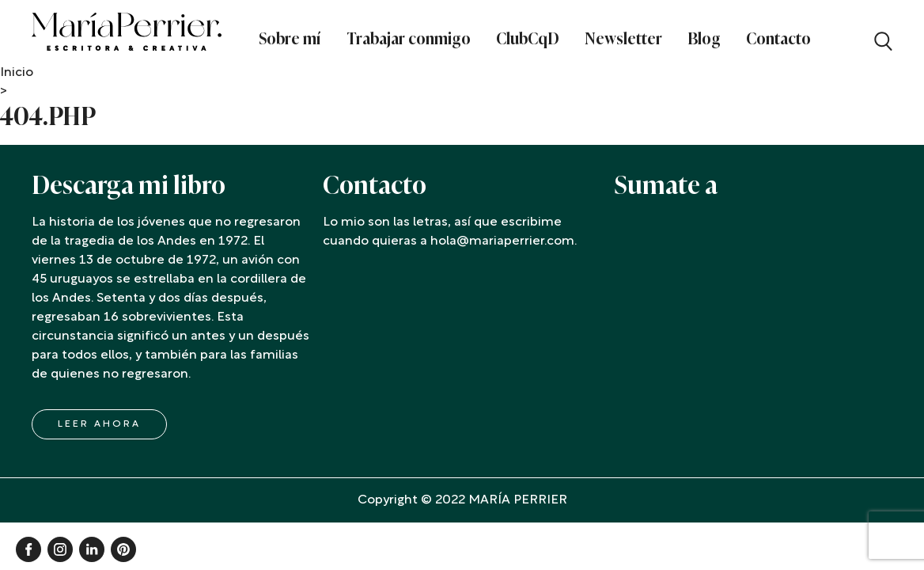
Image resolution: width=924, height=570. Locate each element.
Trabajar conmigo (409, 39)
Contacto (778, 39)
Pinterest (123, 549)
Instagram (60, 549)
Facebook (28, 549)
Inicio (17, 73)
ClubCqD (528, 39)
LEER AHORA (99, 424)
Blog (704, 39)
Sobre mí (290, 39)
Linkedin (92, 549)
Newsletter (623, 39)
